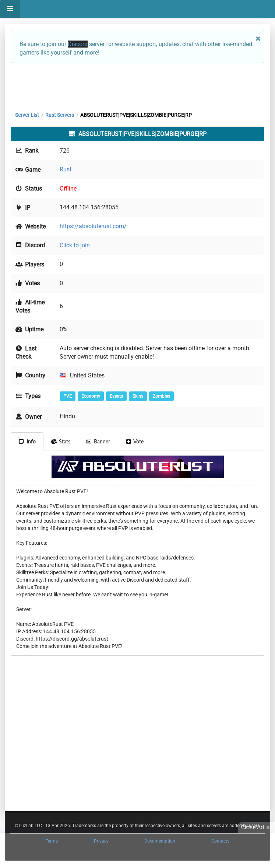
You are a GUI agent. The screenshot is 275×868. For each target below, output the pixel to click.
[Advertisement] (137, 86)
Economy (91, 396)
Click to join (75, 245)
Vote (135, 441)
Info (27, 441)
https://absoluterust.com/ (93, 226)
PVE (68, 396)
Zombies (161, 396)
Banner (98, 441)
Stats (61, 441)
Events (116, 396)
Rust (66, 169)
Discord (78, 44)
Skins (138, 396)
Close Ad (257, 827)
